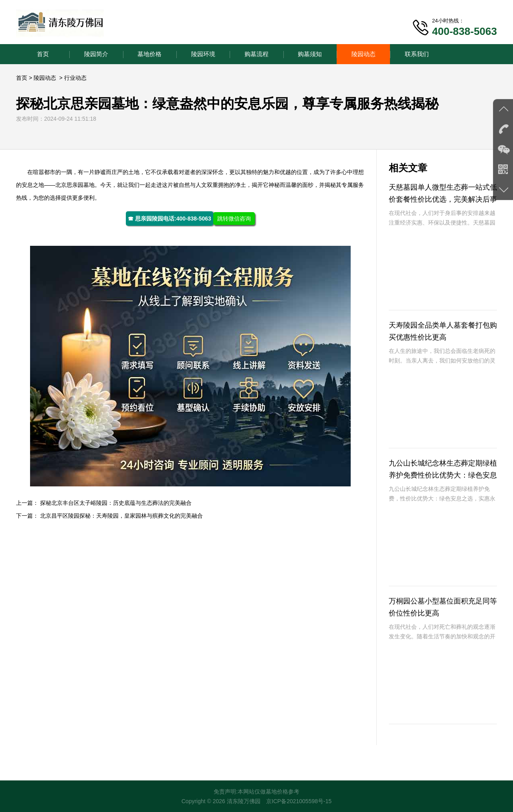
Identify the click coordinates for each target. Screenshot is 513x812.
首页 (43, 54)
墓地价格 (149, 54)
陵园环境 (203, 54)
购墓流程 (256, 54)
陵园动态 (364, 54)
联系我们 (417, 54)
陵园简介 (96, 54)
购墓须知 (310, 54)
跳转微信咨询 (234, 219)
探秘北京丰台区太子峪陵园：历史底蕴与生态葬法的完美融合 (116, 503)
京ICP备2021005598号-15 (299, 801)
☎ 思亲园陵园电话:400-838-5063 (170, 219)
